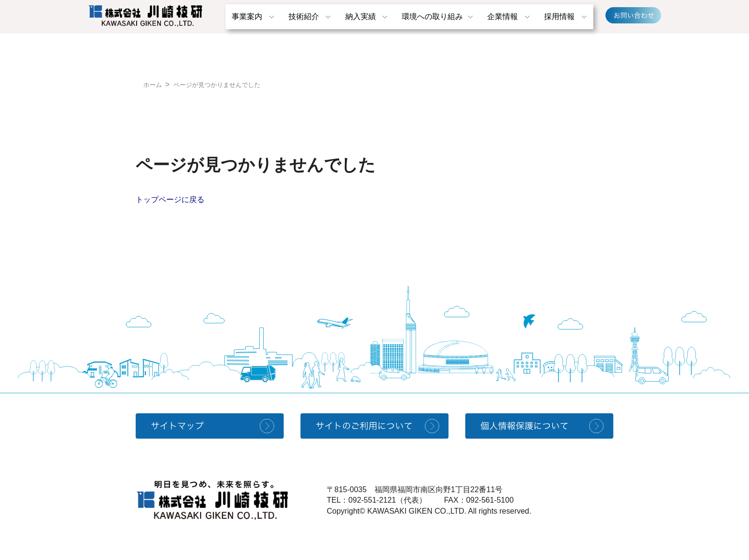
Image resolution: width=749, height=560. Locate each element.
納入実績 (361, 16)
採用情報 (559, 16)
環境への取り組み (432, 16)
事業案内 (247, 16)
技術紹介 (304, 16)
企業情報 (503, 16)
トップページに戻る (170, 199)
